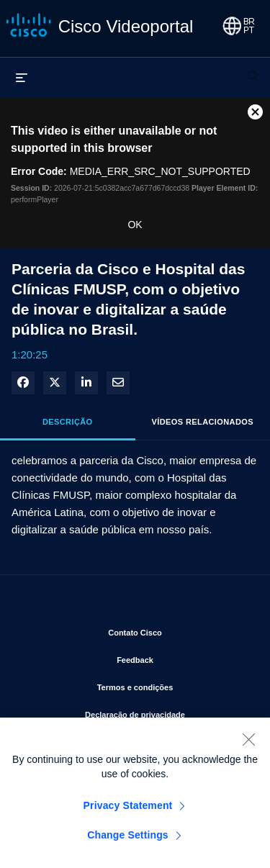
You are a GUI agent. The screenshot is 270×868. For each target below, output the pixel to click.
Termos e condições (172, 684)
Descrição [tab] (68, 422)
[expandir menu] (22, 77)
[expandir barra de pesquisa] (253, 70)
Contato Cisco (178, 630)
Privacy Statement (128, 809)
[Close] (248, 743)
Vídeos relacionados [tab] (203, 422)
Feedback (182, 657)
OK (135, 225)
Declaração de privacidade (166, 712)
